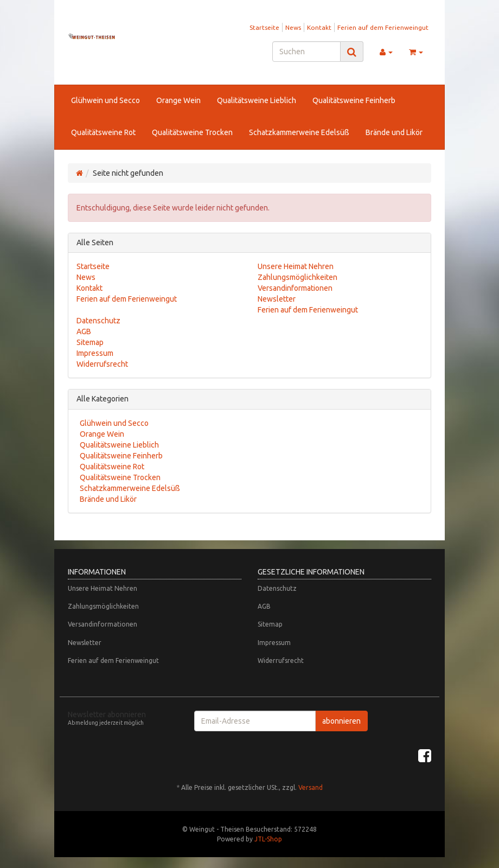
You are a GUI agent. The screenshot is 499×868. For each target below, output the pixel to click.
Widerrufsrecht (102, 364)
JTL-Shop (268, 839)
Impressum (95, 353)
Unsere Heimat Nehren (296, 266)
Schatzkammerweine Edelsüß (299, 132)
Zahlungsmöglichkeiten (298, 277)
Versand (311, 787)
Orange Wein (178, 100)
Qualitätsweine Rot (103, 132)
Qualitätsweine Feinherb (354, 100)
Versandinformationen (295, 288)
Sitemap (90, 342)
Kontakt (319, 27)
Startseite (264, 27)
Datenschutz (98, 321)
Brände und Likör (394, 132)
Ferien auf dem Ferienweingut (383, 27)
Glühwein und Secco (105, 100)
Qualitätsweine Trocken (192, 132)
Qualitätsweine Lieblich (257, 100)
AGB (84, 331)
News (293, 27)
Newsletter (277, 299)
